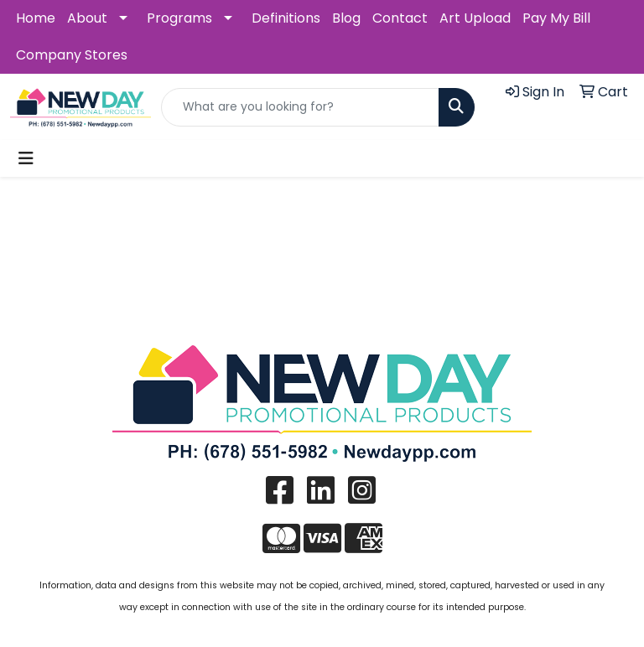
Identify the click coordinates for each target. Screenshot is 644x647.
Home (36, 18)
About (87, 18)
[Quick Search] (300, 107)
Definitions (286, 18)
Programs (179, 18)
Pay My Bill (556, 18)
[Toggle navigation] (26, 158)
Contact (400, 18)
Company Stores (72, 55)
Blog (346, 18)
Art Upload (475, 18)
